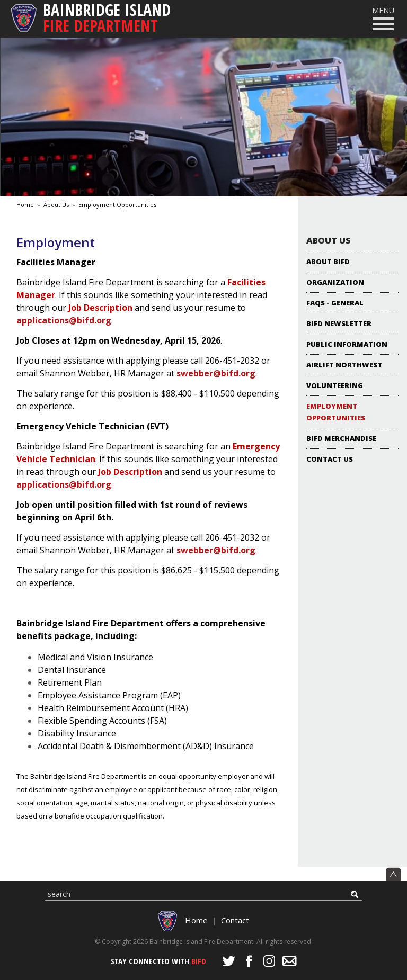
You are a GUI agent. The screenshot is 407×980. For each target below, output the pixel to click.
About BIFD (328, 262)
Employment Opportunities (117, 205)
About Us (56, 205)
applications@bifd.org (64, 320)
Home (25, 205)
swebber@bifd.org (216, 373)
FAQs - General (335, 303)
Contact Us (330, 459)
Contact (235, 920)
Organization (335, 282)
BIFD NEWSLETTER (339, 323)
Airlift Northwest (344, 365)
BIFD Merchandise (341, 438)
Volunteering (335, 385)
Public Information (347, 344)
